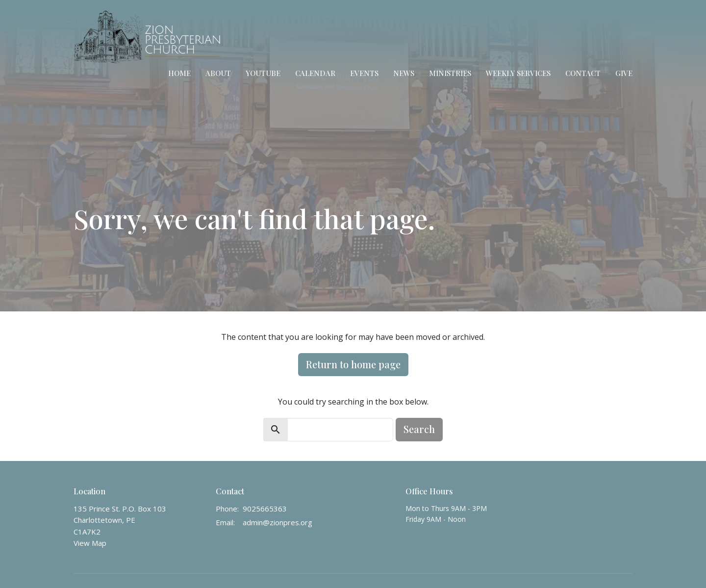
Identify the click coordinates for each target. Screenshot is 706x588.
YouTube (263, 73)
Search (419, 429)
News (404, 73)
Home (179, 73)
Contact (583, 73)
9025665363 (265, 509)
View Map (90, 543)
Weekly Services (518, 73)
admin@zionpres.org (277, 522)
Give (624, 73)
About (218, 73)
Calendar (315, 73)
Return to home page (353, 364)
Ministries (450, 73)
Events (364, 73)
